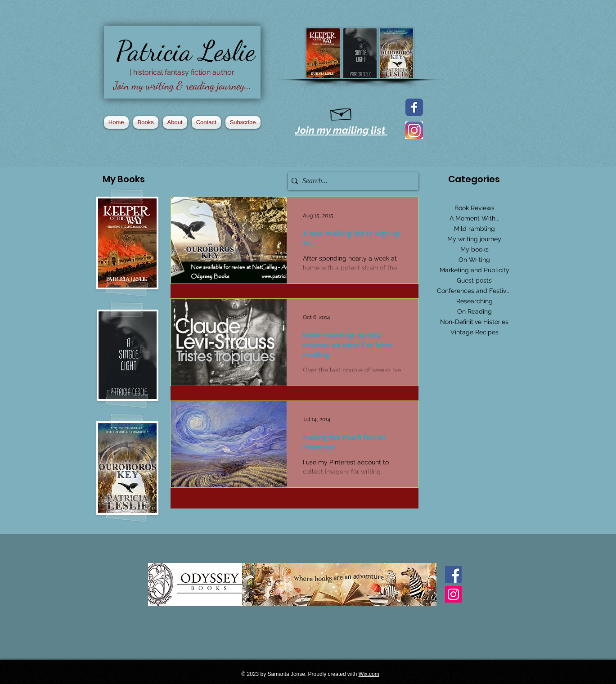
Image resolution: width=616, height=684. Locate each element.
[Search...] (351, 181)
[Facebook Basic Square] (453, 574)
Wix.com (369, 674)
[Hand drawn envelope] (341, 112)
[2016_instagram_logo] (414, 130)
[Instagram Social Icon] (453, 594)
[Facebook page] (414, 107)
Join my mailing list (341, 130)
